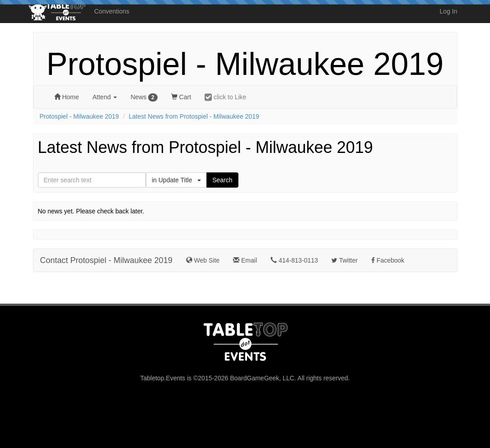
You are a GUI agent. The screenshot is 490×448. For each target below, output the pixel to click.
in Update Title (176, 180)
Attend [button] (105, 97)
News (144, 97)
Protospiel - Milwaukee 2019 (245, 64)
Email (245, 260)
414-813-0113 (294, 260)
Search (222, 180)
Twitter (345, 260)
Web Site (203, 260)
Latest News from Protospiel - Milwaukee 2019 (194, 116)
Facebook (388, 260)
